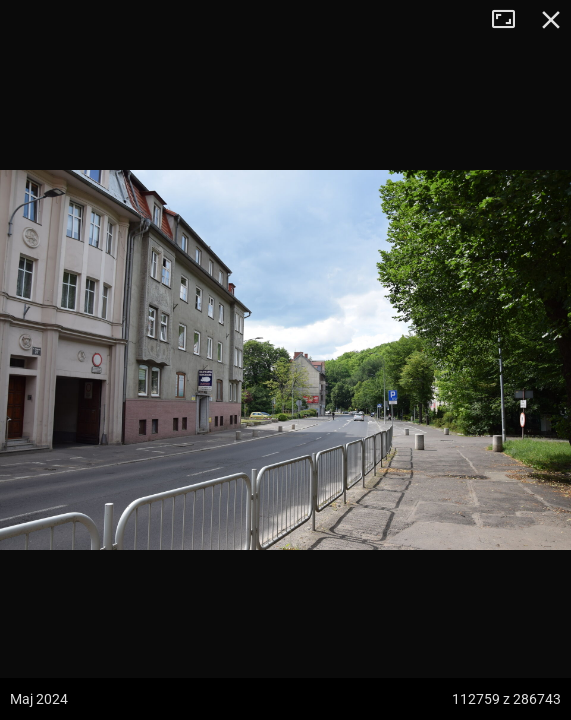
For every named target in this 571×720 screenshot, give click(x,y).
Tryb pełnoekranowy (511, 20)
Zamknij (551, 20)
